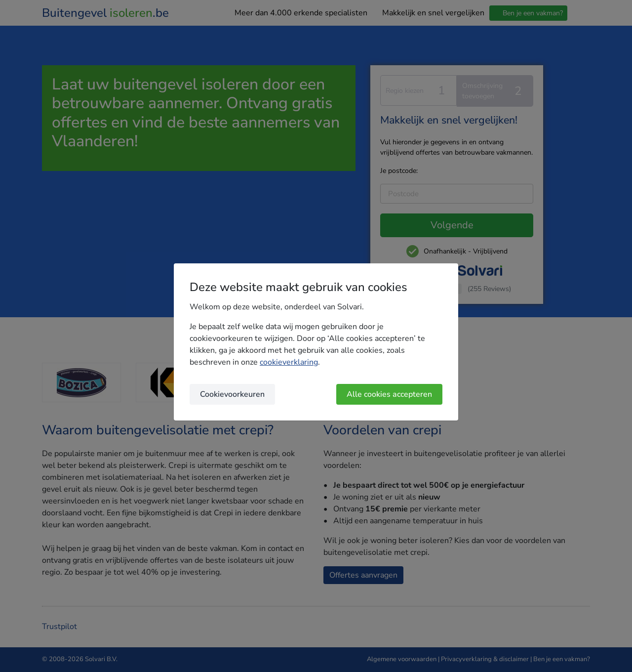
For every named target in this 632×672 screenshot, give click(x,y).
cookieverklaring (289, 362)
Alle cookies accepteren (389, 394)
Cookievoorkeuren (232, 394)
